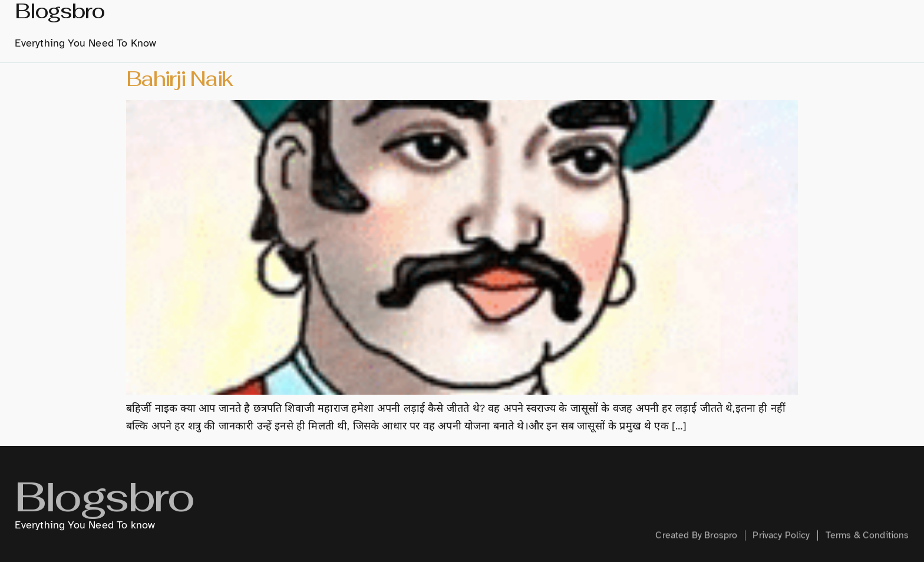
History (493, 30)
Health (802, 30)
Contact (858, 30)
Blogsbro (104, 508)
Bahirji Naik (179, 79)
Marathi (557, 31)
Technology (677, 30)
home (393, 30)
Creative (746, 30)
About (440, 30)
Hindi (615, 30)
